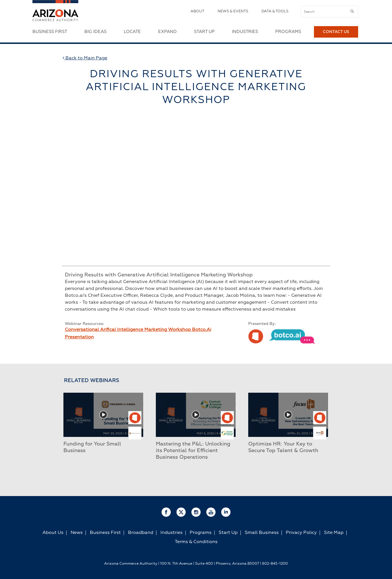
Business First (50, 32)
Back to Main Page (85, 58)
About (197, 11)
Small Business (262, 533)
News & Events (233, 11)
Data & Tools (275, 11)
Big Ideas (95, 32)
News (77, 533)
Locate (132, 32)
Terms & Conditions (196, 542)
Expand (167, 32)
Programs (288, 32)
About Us (53, 533)
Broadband (141, 533)
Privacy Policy (301, 533)
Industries (245, 32)
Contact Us (336, 32)
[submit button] (352, 11)
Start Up (204, 32)
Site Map (334, 533)
